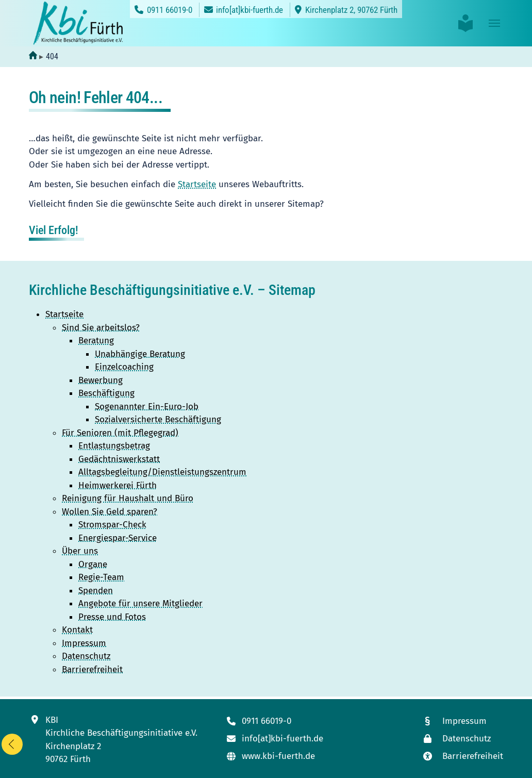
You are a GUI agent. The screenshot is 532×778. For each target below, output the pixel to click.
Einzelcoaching (124, 367)
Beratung (96, 341)
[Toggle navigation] (494, 23)
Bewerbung (101, 380)
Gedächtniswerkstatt (119, 459)
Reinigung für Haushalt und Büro (128, 498)
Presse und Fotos (112, 617)
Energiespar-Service (118, 538)
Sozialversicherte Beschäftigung (158, 419)
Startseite (197, 184)
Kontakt (77, 630)
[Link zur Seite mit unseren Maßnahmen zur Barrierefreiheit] (462, 757)
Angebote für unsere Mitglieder (140, 603)
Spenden (96, 591)
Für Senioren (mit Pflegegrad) (120, 433)
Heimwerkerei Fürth (118, 485)
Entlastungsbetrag (114, 446)
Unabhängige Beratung (140, 354)
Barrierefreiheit (92, 669)
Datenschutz (86, 656)
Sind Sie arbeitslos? (101, 328)
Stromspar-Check (112, 525)
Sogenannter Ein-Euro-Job (147, 407)
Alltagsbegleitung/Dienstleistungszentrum (162, 472)
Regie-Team (101, 577)
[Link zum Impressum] (462, 722)
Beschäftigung (106, 393)
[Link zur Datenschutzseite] (462, 739)
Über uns (80, 551)
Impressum (84, 643)
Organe (93, 564)
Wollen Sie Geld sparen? (110, 512)
